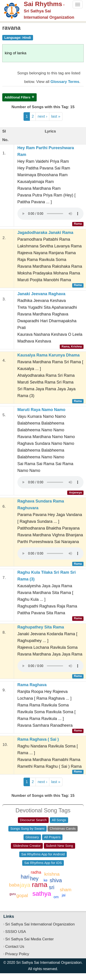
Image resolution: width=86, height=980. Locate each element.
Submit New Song (60, 846)
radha (36, 872)
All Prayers (52, 837)
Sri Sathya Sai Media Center (30, 939)
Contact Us (15, 947)
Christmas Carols (63, 828)
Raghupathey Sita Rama (41, 627)
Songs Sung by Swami (27, 828)
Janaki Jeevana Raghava (41, 294)
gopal (22, 895)
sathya (42, 894)
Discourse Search (33, 820)
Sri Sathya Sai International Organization (40, 924)
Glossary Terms (65, 82)
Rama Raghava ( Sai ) (38, 739)
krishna (52, 874)
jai (64, 895)
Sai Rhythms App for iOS (43, 863)
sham (66, 890)
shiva (56, 880)
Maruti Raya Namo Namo (41, 410)
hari (25, 877)
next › (42, 116)
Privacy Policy (17, 954)
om (56, 897)
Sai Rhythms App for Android (43, 854)
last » (56, 116)
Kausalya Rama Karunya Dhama (49, 355)
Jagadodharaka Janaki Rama (45, 233)
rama (40, 885)
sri (52, 887)
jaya (25, 885)
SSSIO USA (16, 932)
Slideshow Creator (27, 846)
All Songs (59, 820)
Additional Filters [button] (17, 97)
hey (34, 879)
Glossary (32, 837)
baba (14, 885)
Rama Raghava (32, 685)
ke (46, 880)
